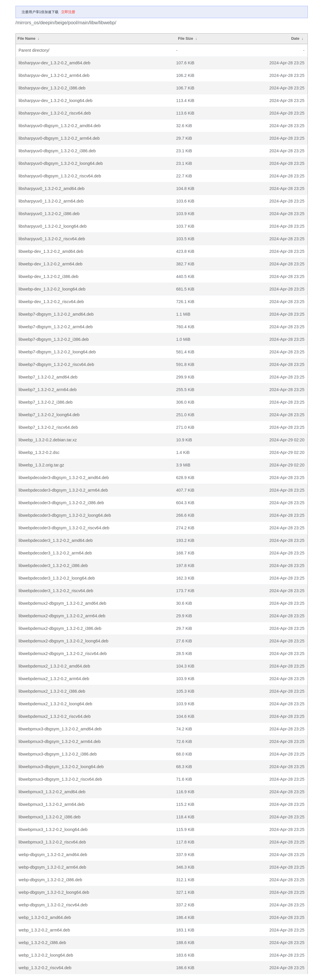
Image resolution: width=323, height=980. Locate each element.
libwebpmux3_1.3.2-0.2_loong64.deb (53, 829)
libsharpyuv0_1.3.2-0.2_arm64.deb (51, 201)
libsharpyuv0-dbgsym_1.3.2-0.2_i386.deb (57, 151)
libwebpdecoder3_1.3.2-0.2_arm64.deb (55, 553)
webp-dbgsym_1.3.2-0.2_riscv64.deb (53, 905)
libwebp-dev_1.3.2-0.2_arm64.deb (51, 264)
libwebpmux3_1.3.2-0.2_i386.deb (50, 817)
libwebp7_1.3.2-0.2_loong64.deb (49, 415)
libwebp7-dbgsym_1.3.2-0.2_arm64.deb (56, 327)
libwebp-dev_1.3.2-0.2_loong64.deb (52, 289)
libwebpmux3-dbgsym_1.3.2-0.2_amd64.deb (60, 729)
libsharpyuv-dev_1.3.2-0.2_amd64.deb (55, 63)
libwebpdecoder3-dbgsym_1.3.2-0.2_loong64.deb (65, 515)
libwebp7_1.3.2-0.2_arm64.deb (48, 390)
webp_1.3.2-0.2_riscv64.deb (45, 968)
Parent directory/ (34, 50)
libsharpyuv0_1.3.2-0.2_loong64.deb (53, 226)
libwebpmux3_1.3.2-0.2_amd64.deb (52, 792)
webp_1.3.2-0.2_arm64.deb (44, 930)
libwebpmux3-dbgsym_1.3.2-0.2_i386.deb (58, 754)
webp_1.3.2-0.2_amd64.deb (45, 917)
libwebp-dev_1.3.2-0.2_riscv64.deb (51, 302)
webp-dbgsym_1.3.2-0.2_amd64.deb (53, 855)
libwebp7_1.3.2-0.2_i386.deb (46, 402)
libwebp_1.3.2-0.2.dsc (39, 452)
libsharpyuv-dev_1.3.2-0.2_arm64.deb (54, 75)
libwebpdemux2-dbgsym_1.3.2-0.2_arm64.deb (62, 616)
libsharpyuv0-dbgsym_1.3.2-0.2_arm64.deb (59, 138)
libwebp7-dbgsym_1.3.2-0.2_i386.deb (54, 339)
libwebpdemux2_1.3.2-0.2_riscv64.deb (55, 716)
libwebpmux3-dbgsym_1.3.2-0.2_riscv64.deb (61, 779)
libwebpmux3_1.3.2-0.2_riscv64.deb (52, 842)
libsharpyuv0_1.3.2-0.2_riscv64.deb (52, 239)
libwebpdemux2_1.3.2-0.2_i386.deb (52, 691)
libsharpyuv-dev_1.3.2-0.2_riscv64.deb (55, 113)
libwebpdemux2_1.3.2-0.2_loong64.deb (56, 704)
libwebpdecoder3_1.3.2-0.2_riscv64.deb (56, 591)
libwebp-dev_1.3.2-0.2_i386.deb (49, 276)
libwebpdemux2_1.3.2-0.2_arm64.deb (54, 679)
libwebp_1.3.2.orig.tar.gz (42, 465)
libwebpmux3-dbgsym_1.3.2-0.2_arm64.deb (60, 742)
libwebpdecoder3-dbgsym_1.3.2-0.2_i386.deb (61, 503)
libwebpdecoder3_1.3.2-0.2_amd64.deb (56, 540)
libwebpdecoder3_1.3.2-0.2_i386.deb (53, 566)
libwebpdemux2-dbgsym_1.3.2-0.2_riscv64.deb (63, 654)
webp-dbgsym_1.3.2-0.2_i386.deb (51, 880)
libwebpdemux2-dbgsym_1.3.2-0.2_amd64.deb (63, 603)
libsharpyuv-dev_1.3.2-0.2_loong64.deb (56, 101)
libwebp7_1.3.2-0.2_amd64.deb (48, 377)
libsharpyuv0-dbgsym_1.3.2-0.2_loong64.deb (61, 163)
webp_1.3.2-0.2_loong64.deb (46, 955)
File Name (26, 38)
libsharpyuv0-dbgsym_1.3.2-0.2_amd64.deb (60, 126)
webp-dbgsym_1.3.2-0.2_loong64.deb (54, 892)
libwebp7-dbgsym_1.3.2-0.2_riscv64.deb (56, 364)
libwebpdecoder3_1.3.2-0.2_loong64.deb (57, 578)
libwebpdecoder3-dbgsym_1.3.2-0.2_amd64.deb (64, 478)
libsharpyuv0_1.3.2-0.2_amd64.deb (52, 189)
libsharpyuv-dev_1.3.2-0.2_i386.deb (52, 88)
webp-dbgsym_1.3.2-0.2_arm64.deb (52, 867)
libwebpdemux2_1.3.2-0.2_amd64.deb (55, 666)
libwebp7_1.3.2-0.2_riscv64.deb (48, 427)
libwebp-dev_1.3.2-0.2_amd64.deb (51, 251)
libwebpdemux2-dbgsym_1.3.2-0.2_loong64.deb (64, 641)
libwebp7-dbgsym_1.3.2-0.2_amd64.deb (56, 314)
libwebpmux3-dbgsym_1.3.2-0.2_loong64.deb (61, 767)
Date (295, 38)
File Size (186, 38)
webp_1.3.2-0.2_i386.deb (42, 943)
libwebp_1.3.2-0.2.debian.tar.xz (48, 440)
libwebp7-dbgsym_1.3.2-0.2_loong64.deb (57, 352)
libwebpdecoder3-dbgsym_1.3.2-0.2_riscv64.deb (64, 528)
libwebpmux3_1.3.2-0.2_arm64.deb (52, 804)
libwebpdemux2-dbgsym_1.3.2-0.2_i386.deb (60, 628)
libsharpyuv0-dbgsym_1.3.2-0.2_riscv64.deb (60, 176)
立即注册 (68, 12)
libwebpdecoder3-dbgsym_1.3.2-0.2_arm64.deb (63, 490)
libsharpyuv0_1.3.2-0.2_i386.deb (49, 214)
